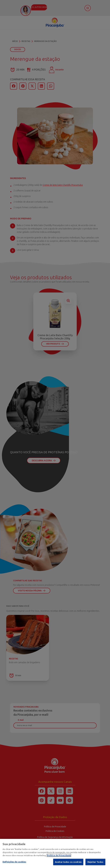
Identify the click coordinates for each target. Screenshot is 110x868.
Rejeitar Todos (95, 864)
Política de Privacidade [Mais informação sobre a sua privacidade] (59, 857)
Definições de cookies (14, 864)
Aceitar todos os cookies (68, 864)
